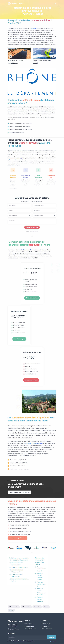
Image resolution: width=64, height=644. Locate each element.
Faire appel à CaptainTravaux (18, 538)
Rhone (12, 610)
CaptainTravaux (35, 28)
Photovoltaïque (27, 607)
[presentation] (11, 57)
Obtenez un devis (46, 624)
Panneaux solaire (14, 607)
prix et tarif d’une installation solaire (28, 250)
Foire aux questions (47, 629)
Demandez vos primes (31, 380)
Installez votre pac (19, 339)
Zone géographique (30, 629)
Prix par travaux (29, 624)
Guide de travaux (29, 626)
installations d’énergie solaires (34, 443)
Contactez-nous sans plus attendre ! (20, 492)
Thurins (47, 607)
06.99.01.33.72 (12, 625)
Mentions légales (13, 629)
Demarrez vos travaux (32, 298)
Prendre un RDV (46, 626)
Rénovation (38, 607)
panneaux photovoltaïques (17, 159)
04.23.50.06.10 (13, 627)
